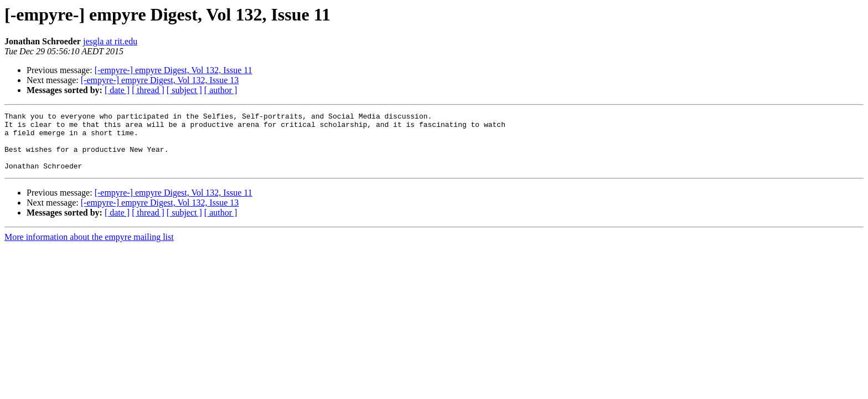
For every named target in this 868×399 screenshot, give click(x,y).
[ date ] (117, 90)
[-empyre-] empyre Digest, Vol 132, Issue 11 (174, 70)
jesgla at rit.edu (110, 41)
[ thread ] (148, 90)
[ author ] (221, 90)
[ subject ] (184, 90)
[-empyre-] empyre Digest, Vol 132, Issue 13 (160, 80)
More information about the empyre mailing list (89, 249)
